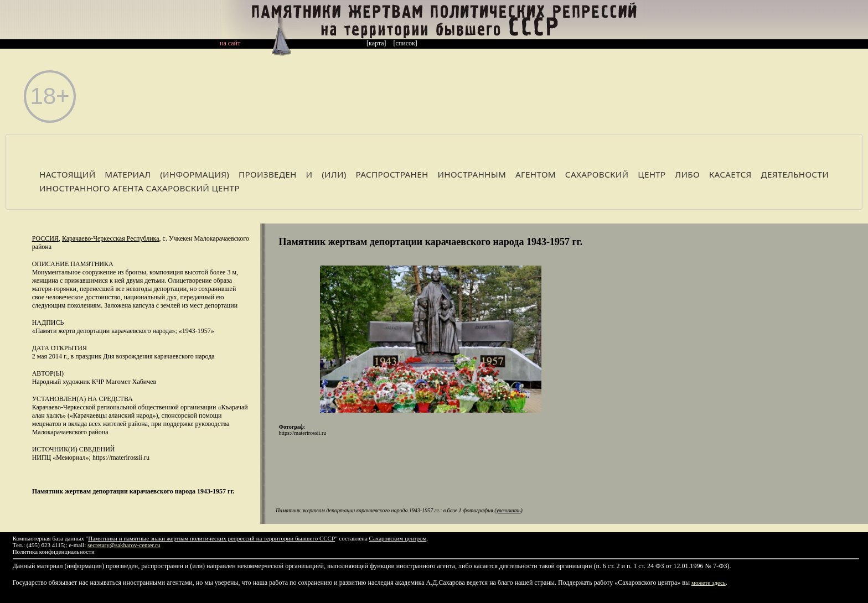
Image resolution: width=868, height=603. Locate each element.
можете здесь (709, 583)
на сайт (230, 43)
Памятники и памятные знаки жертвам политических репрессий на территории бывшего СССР (211, 538)
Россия (45, 238)
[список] (405, 43)
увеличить (509, 510)
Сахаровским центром (398, 538)
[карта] (376, 43)
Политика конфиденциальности (54, 552)
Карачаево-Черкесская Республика (111, 238)
